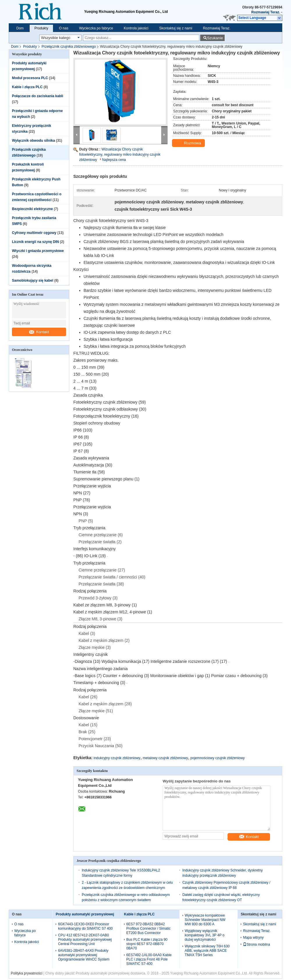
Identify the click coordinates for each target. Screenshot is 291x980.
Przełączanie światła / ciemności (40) (112, 577)
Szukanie (215, 38)
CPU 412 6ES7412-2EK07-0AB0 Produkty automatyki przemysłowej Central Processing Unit (85, 940)
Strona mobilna (257, 945)
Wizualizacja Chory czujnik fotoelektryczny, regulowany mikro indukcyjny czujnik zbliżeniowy (120, 155)
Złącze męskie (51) (96, 711)
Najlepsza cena (114, 160)
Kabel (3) (87, 633)
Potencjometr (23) (95, 739)
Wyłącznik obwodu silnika (33, 141)
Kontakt (39, 332)
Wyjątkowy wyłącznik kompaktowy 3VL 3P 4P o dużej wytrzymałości (205, 935)
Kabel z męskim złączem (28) (105, 704)
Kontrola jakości (136, 28)
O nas (64, 28)
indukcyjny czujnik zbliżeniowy (117, 758)
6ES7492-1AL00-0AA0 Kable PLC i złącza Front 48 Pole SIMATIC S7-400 (149, 959)
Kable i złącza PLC (27, 87)
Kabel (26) (88, 697)
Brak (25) (87, 732)
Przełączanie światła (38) (101, 584)
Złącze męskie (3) (95, 647)
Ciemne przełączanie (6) (101, 535)
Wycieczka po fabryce (96, 28)
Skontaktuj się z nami (176, 28)
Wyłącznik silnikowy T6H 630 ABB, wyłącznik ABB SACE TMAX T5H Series (207, 951)
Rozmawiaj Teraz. (266, 12)
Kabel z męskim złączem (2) (104, 640)
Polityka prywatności (27, 973)
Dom (20, 28)
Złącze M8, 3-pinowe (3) (100, 619)
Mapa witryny (253, 938)
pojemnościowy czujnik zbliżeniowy (218, 758)
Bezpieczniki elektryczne (32, 209)
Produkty (41, 28)
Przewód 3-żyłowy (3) (98, 598)
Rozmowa (189, 143)
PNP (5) (86, 521)
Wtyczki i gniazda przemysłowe (38, 251)
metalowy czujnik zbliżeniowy (165, 758)
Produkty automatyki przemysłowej (85, 914)
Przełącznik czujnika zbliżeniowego (69, 47)
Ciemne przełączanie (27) (102, 570)
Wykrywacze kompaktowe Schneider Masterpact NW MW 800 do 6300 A (205, 920)
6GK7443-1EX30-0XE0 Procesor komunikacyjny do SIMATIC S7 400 (85, 926)
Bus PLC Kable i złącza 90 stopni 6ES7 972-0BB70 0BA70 (147, 944)
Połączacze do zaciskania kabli (38, 96)
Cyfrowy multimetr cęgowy (34, 233)
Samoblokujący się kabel (33, 280)
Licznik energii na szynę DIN (35, 242)
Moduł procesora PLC (30, 78)
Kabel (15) (88, 725)
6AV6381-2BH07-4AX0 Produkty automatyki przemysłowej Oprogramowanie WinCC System (84, 955)
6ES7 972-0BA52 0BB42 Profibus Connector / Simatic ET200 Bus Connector (148, 928)
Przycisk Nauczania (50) (101, 746)
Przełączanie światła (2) (100, 542)
